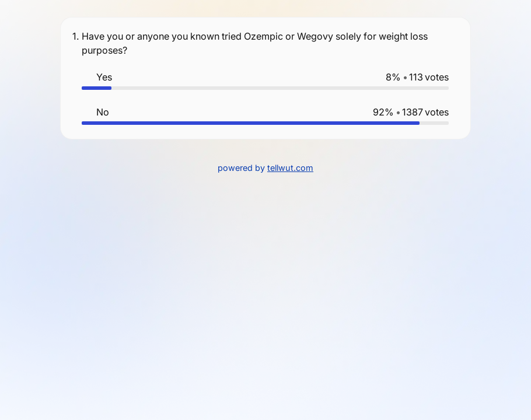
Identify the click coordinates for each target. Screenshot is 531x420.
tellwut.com (290, 168)
